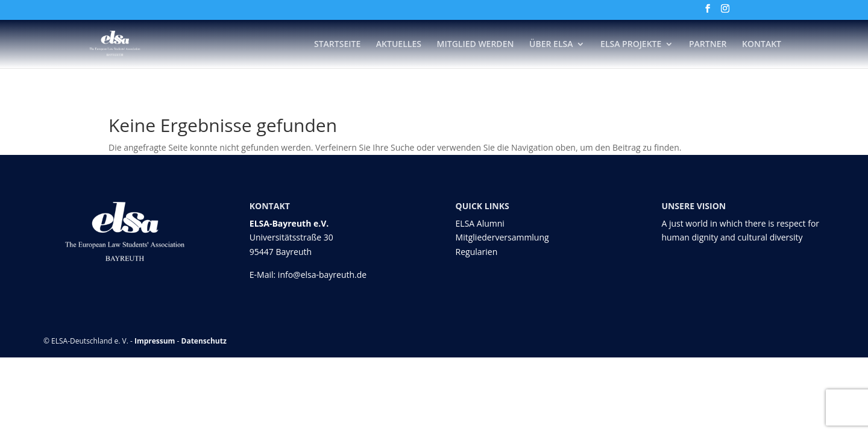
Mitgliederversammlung (502, 237)
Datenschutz (204, 341)
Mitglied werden (476, 45)
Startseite (337, 45)
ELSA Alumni (480, 223)
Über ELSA (551, 45)
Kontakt (762, 45)
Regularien (477, 252)
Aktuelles (399, 45)
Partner (708, 45)
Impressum (155, 341)
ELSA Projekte (631, 45)
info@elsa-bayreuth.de (322, 275)
